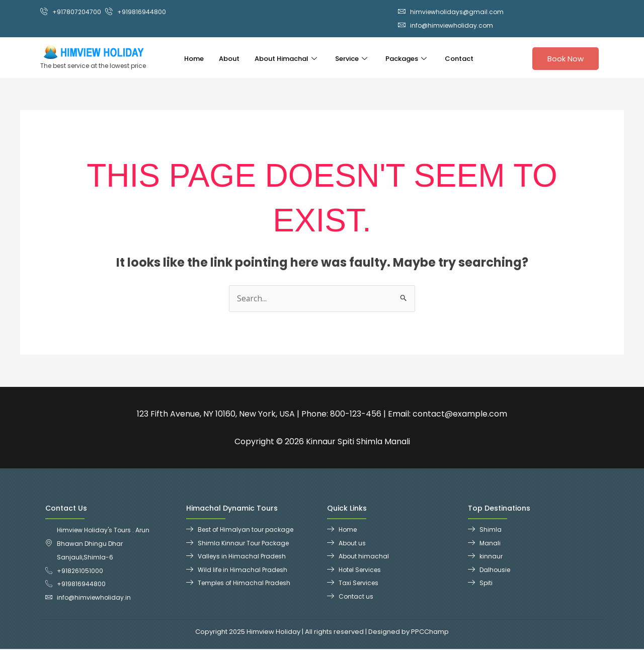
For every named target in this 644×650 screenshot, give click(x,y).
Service (351, 58)
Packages (406, 58)
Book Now (566, 59)
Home (194, 58)
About (229, 58)
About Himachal (286, 58)
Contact (459, 58)
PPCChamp (430, 633)
